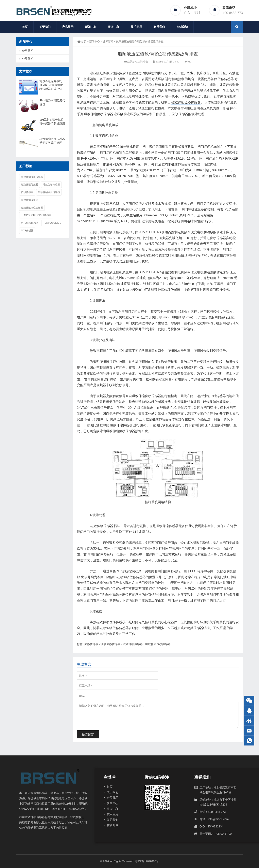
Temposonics (52, 223)
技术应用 (136, 27)
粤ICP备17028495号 (147, 861)
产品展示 (68, 27)
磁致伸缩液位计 (30, 200)
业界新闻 (108, 41)
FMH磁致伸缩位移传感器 (52, 102)
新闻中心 (91, 27)
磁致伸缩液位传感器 (49, 192)
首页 (25, 27)
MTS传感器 (27, 231)
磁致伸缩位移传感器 (186, 102)
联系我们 (159, 27)
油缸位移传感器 (110, 644)
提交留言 (88, 734)
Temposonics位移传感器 (36, 215)
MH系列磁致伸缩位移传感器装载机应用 (52, 122)
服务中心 (114, 27)
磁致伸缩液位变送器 (32, 208)
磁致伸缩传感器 (121, 425)
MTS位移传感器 (30, 223)
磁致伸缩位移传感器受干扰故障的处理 (52, 141)
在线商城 (182, 27)
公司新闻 (28, 50)
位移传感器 (226, 79)
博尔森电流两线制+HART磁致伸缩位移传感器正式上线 (51, 85)
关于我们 (45, 27)
